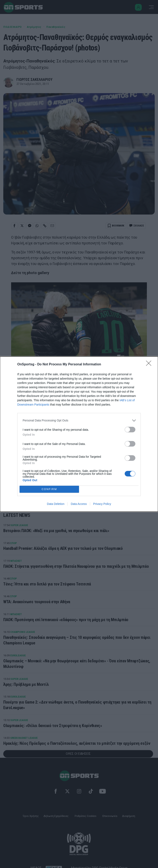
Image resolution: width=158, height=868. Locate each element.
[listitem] (79, 421)
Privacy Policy (102, 504)
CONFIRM (49, 489)
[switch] (130, 430)
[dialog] (79, 434)
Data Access (79, 504)
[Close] (150, 365)
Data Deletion (56, 504)
